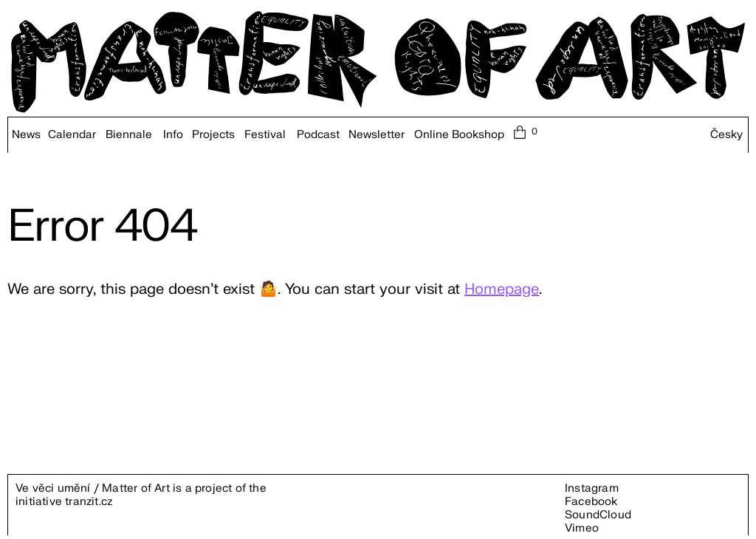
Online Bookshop (459, 135)
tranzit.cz (89, 502)
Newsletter (377, 135)
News (26, 135)
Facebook (591, 502)
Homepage (502, 289)
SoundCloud (598, 515)
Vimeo (582, 528)
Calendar (72, 135)
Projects (213, 135)
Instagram (592, 488)
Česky (726, 135)
